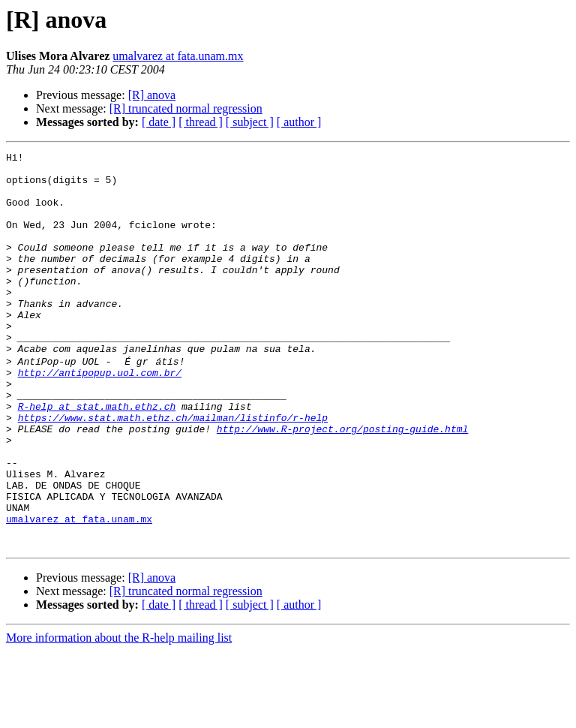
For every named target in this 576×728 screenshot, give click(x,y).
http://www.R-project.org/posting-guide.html (342, 483)
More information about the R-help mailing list (119, 715)
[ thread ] (201, 122)
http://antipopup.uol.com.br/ (100, 416)
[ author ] (299, 122)
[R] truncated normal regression (186, 108)
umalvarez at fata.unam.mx (178, 56)
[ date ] (159, 122)
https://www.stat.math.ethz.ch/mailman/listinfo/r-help (173, 470)
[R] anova (152, 95)
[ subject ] (250, 122)
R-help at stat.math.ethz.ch (97, 456)
